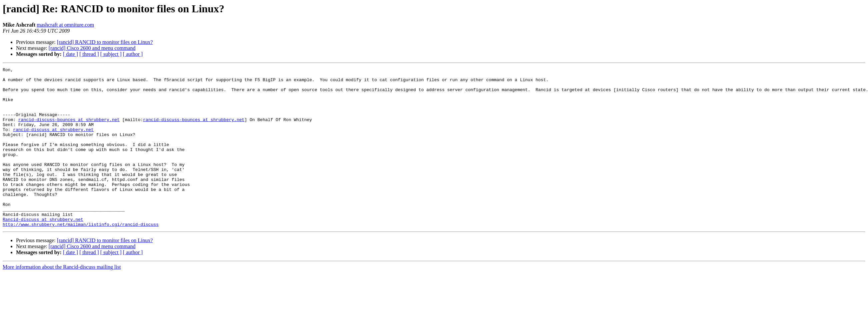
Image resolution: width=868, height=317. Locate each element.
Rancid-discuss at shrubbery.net (43, 250)
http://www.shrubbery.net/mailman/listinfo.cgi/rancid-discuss (81, 256)
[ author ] (133, 54)
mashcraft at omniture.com (65, 25)
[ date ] (70, 54)
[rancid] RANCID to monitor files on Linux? (105, 42)
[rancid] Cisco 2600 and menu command (92, 48)
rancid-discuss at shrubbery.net (53, 142)
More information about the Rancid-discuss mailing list (62, 299)
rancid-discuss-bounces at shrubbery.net (69, 130)
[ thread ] (89, 54)
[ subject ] (111, 54)
